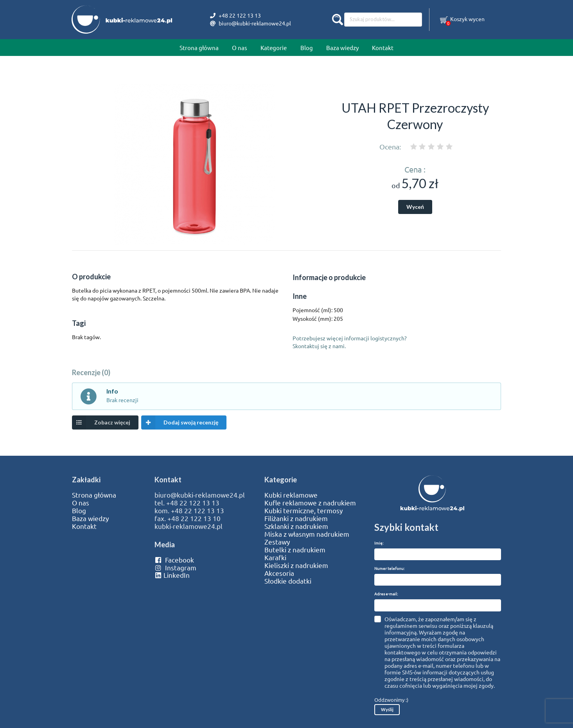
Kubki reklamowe (291, 495)
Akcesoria (279, 573)
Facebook (174, 560)
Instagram (175, 568)
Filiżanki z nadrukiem (296, 518)
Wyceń (415, 207)
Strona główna (199, 48)
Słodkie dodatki (288, 581)
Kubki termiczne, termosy (304, 510)
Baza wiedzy (342, 48)
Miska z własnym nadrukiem (307, 534)
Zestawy (277, 542)
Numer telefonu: (389, 568)
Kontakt (383, 48)
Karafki (275, 557)
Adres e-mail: (386, 594)
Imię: (379, 543)
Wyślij (387, 709)
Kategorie (274, 48)
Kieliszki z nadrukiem (296, 565)
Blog (307, 48)
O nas (240, 48)
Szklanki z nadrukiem (296, 526)
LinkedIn (172, 575)
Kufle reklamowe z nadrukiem (310, 503)
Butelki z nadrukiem (295, 550)
